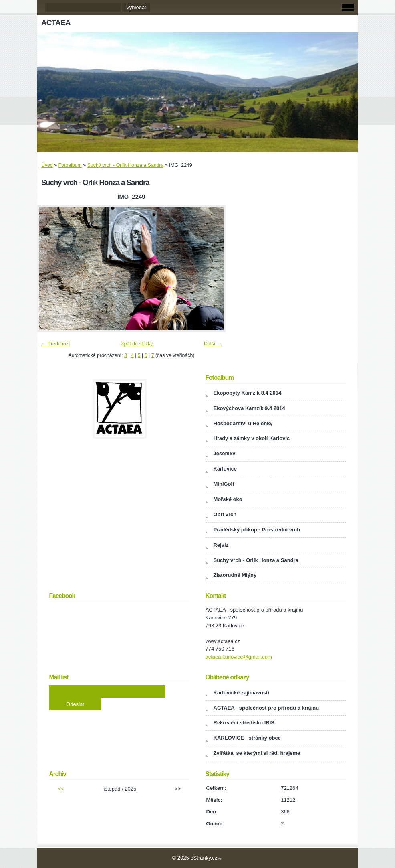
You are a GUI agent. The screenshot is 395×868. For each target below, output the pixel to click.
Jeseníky (225, 453)
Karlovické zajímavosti (241, 693)
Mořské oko (228, 499)
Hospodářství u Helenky (243, 423)
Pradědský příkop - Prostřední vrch (257, 530)
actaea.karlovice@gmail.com (239, 657)
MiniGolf (224, 484)
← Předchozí (55, 344)
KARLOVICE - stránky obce (247, 738)
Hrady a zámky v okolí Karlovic (252, 438)
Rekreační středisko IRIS (244, 723)
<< (61, 789)
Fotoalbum (70, 165)
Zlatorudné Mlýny (235, 575)
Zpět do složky (137, 344)
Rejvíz (221, 545)
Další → (213, 344)
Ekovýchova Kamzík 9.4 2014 (249, 408)
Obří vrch (225, 514)
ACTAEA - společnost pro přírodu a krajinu (266, 708)
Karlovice (225, 469)
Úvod (47, 165)
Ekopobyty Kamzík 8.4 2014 (248, 393)
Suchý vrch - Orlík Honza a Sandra (126, 165)
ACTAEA (56, 23)
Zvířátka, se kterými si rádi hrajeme (257, 753)
